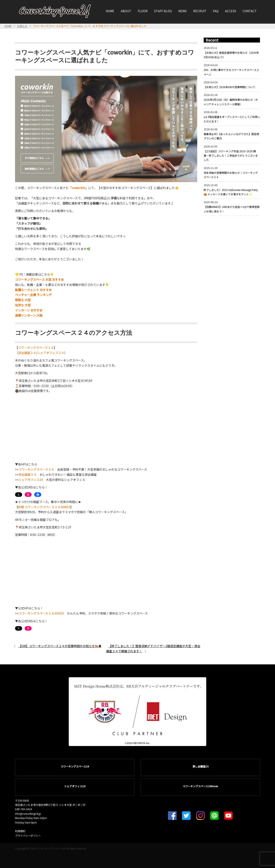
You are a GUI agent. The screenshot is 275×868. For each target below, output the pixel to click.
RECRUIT (200, 11)
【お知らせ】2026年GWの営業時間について (229, 87)
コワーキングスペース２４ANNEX (41, 613)
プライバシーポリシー (28, 835)
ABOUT (126, 11)
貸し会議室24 (200, 766)
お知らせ (22, 26)
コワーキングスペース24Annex (200, 786)
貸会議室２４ (27, 353)
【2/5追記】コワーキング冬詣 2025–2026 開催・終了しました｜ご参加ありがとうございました (231, 156)
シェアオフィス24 (31, 480)
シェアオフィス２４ (51, 353)
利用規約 (20, 831)
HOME (110, 11)
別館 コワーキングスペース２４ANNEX (44, 507)
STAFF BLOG (163, 11)
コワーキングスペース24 (75, 766)
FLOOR (143, 11)
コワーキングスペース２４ (36, 348)
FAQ (216, 11)
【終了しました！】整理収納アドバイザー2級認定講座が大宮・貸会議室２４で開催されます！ (153, 648)
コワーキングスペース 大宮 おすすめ (40, 279)
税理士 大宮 (23, 300)
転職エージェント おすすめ (33, 290)
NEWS (183, 11)
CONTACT (250, 11)
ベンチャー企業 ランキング (33, 295)
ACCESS (231, 11)
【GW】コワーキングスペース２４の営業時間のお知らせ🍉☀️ (60, 646)
